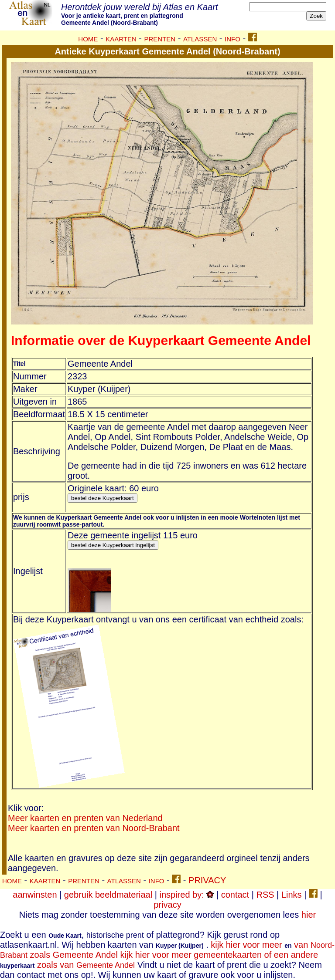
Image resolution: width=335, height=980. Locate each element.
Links (292, 895)
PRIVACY (207, 880)
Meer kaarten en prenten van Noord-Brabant (94, 828)
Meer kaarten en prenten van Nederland (85, 818)
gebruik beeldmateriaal (108, 895)
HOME (88, 39)
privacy (167, 905)
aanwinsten (35, 895)
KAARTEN (121, 39)
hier (309, 915)
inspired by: (186, 895)
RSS (265, 895)
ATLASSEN (200, 39)
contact (235, 895)
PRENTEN (160, 39)
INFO (232, 39)
